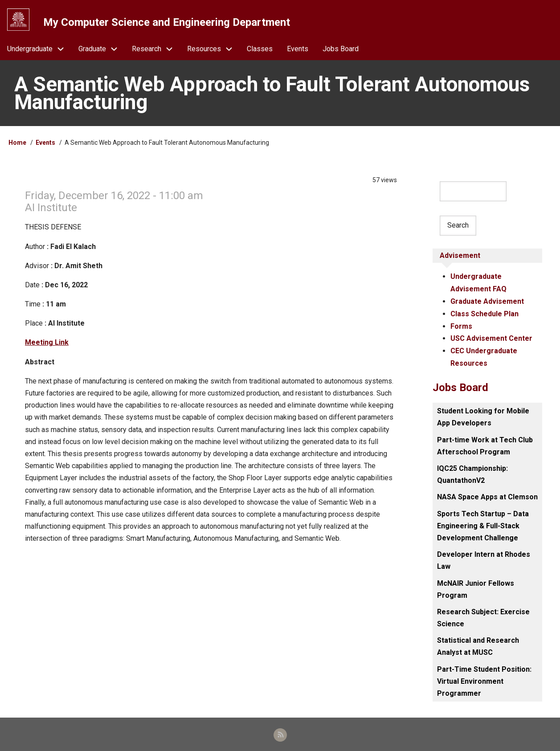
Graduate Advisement (487, 301)
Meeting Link (47, 344)
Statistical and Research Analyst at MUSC (478, 645)
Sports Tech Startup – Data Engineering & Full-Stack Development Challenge (483, 524)
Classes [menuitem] (260, 50)
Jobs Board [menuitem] (341, 50)
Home (17, 144)
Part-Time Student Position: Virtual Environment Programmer (484, 680)
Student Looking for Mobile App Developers (483, 416)
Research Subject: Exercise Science (483, 616)
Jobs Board (460, 386)
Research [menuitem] (156, 50)
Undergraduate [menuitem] (39, 50)
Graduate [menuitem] (102, 50)
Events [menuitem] (298, 50)
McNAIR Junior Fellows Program (476, 588)
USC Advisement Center (491, 338)
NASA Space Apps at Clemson (487, 496)
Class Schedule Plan (484, 314)
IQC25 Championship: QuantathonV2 (472, 473)
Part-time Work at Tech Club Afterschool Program (485, 444)
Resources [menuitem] (213, 50)
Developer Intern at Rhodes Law (484, 559)
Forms (461, 326)
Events (45, 144)
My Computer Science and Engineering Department (167, 22)
